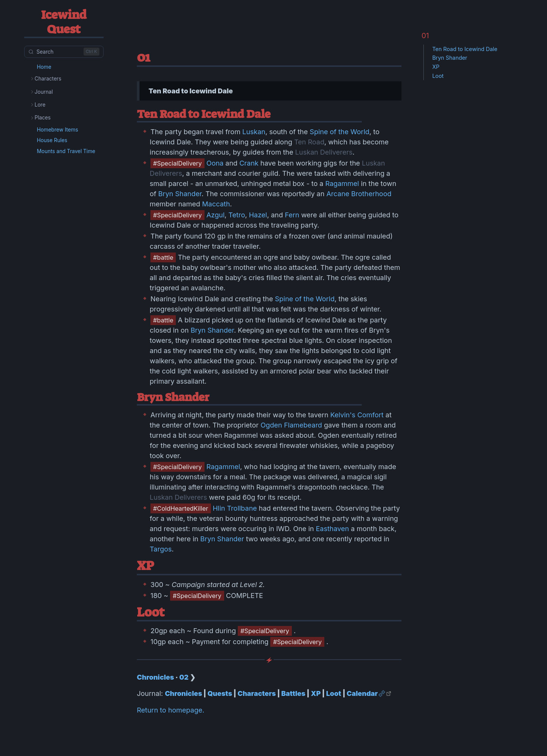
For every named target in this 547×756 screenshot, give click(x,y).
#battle (163, 257)
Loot (334, 693)
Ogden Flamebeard (291, 425)
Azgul (215, 215)
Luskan (254, 132)
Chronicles (155, 677)
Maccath (216, 204)
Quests (220, 693)
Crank (249, 163)
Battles (293, 693)
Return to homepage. (170, 710)
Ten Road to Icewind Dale (465, 49)
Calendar (362, 693)
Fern (292, 215)
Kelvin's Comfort (357, 415)
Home (44, 67)
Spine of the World (339, 132)
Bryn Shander (180, 194)
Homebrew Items (58, 130)
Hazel (258, 215)
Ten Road (309, 142)
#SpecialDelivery (177, 163)
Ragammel (342, 184)
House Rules (52, 140)
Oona (215, 163)
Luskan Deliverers (324, 152)
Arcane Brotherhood (359, 194)
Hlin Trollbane (235, 508)
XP (316, 693)
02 (184, 677)
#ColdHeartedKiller (181, 508)
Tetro (237, 215)
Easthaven (332, 529)
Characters (256, 693)
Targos (161, 549)
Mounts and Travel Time (66, 151)
